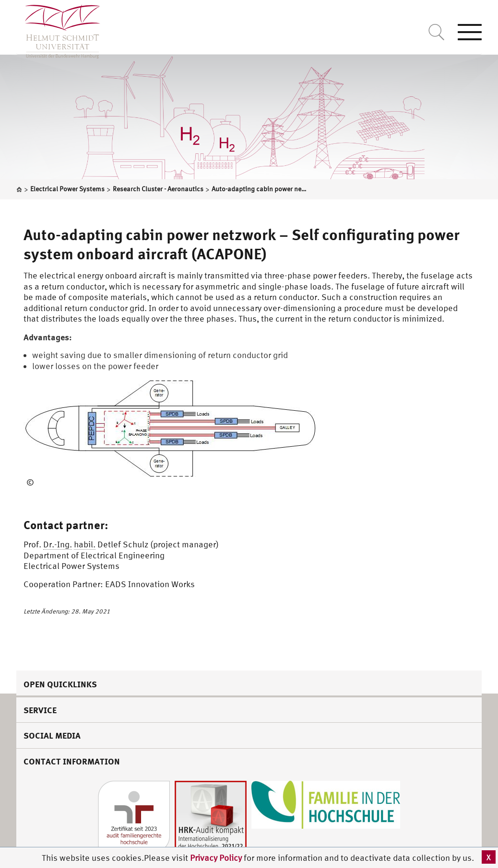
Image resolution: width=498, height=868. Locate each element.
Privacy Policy (217, 858)
